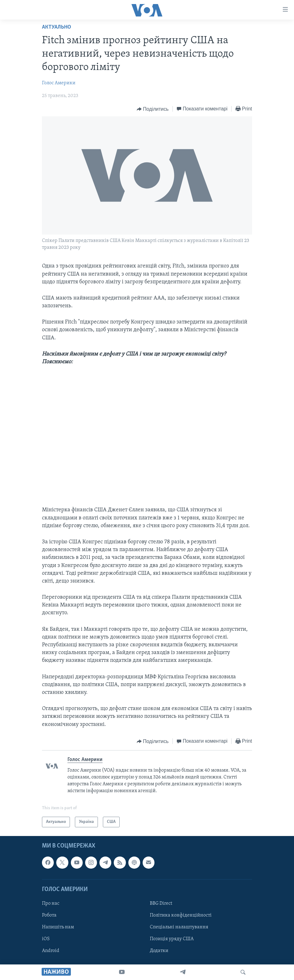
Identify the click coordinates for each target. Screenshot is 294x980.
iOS (46, 939)
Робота (49, 915)
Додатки (159, 951)
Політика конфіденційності (181, 915)
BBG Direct (161, 903)
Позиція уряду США (172, 939)
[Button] (153, 109)
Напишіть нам (58, 927)
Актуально (57, 27)
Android (51, 951)
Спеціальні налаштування (179, 927)
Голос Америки (59, 83)
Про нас (51, 903)
